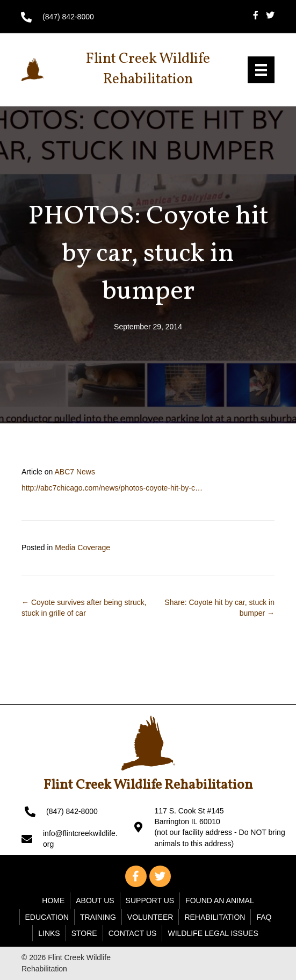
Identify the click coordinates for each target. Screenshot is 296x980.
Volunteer (150, 917)
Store (84, 933)
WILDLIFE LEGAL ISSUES (213, 933)
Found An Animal (220, 900)
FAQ (264, 917)
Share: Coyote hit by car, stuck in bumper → (219, 608)
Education (47, 917)
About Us (95, 900)
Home (53, 900)
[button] (136, 876)
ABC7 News (74, 472)
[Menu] (261, 70)
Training (98, 917)
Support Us (150, 900)
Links (49, 933)
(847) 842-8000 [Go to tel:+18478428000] (68, 17)
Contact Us (133, 933)
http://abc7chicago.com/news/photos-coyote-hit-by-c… (112, 488)
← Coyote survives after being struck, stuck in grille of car (84, 608)
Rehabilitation (215, 917)
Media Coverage (82, 547)
